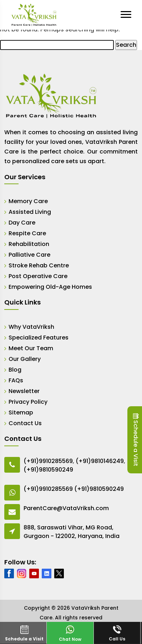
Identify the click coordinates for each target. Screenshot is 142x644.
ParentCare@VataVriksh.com (66, 508)
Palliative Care (29, 255)
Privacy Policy (28, 402)
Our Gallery (25, 359)
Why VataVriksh (31, 327)
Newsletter (24, 391)
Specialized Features (39, 338)
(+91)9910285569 (48, 461)
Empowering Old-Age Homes (50, 287)
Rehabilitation (29, 244)
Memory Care (28, 201)
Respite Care (27, 233)
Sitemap (21, 412)
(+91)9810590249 (48, 470)
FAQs (16, 380)
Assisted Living (30, 212)
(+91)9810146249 (100, 461)
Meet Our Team (31, 348)
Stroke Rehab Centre (39, 265)
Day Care (22, 223)
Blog (15, 370)
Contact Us (25, 423)
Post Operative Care (38, 276)
